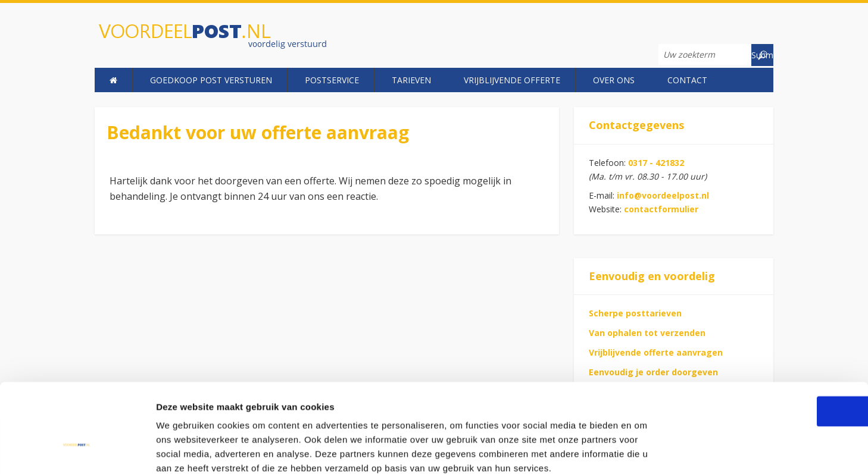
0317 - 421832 (656, 163)
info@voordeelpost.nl (663, 195)
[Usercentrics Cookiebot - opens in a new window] (77, 451)
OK (769, 346)
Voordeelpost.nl (227, 37)
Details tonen (643, 451)
